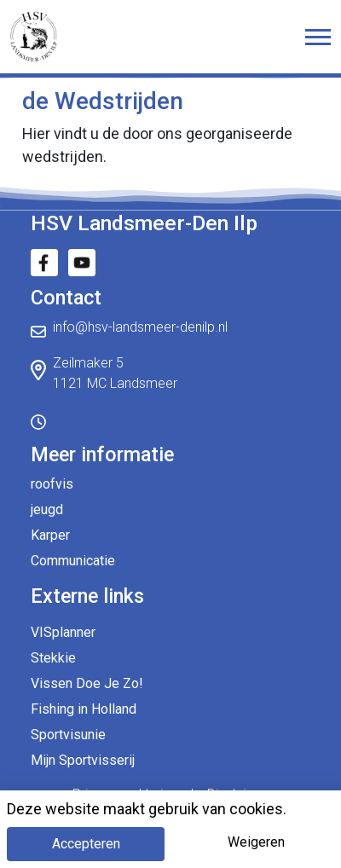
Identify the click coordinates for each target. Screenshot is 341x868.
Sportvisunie (68, 735)
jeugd (47, 509)
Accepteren (86, 844)
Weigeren (256, 842)
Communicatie (73, 561)
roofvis (52, 484)
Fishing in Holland (84, 709)
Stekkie (53, 658)
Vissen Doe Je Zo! (87, 683)
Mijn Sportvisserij (83, 760)
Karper (50, 535)
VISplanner (63, 632)
